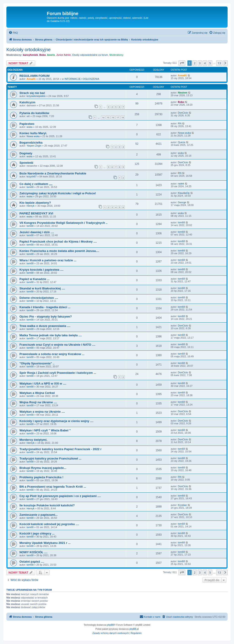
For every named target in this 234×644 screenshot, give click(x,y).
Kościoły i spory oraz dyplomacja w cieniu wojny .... (56, 421)
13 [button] (219, 63)
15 (108, 117)
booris (51, 55)
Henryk (31, 206)
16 (113, 117)
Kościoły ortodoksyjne (28, 50)
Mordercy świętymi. (33, 440)
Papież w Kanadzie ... (35, 279)
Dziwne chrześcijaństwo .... (39, 298)
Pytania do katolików (34, 113)
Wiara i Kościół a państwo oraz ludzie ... (48, 260)
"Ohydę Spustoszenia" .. (37, 363)
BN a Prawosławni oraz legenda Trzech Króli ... (53, 487)
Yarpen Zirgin (34, 146)
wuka (29, 127)
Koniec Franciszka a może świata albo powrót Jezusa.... (59, 251)
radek (181, 184)
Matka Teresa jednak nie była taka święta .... (51, 335)
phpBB (111, 625)
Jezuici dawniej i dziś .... (37, 232)
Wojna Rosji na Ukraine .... (38, 402)
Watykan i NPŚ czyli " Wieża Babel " (45, 430)
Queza (181, 142)
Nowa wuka (33, 136)
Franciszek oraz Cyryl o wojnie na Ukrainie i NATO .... (57, 345)
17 (118, 117)
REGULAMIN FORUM (35, 76)
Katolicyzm (27, 102)
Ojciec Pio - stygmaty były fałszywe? (46, 317)
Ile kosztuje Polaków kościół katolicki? (47, 505)
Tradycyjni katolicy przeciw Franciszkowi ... (50, 458)
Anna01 (31, 79)
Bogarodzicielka (31, 143)
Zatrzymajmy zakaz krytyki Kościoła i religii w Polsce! (58, 193)
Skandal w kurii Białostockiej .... (42, 288)
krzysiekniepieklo (36, 96)
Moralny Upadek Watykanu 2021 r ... (45, 543)
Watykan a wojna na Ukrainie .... (42, 412)
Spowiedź (26, 163)
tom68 (30, 187)
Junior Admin (64, 55)
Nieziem (183, 93)
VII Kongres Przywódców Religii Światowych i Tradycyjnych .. (63, 223)
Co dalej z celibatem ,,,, (36, 184)
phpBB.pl (134, 629)
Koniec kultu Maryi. (33, 133)
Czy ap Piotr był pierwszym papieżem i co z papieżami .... (60, 496)
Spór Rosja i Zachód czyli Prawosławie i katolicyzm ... (58, 373)
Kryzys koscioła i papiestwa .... (41, 270)
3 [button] (200, 63)
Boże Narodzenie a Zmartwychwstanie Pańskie (53, 173)
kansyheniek (30, 55)
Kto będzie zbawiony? (35, 203)
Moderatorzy (116, 55)
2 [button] (195, 63)
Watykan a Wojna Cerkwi (37, 393)
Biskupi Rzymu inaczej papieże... (43, 468)
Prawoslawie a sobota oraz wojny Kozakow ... (52, 354)
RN (180, 123)
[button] (182, 63)
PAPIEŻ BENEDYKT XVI (36, 213)
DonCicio (183, 113)
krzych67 (32, 176)
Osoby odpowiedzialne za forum (90, 55)
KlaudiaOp (184, 193)
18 (123, 117)
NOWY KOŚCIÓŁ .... (33, 552)
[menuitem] (13, 33)
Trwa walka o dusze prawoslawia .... (45, 326)
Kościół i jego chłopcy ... (37, 533)
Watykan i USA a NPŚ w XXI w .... (43, 383)
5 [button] (210, 63)
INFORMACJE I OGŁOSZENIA (82, 79)
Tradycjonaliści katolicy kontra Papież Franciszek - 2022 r (60, 449)
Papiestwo (27, 124)
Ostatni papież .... (32, 562)
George (182, 202)
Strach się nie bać (32, 93)
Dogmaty (26, 153)
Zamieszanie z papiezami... (39, 515)
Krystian (182, 505)
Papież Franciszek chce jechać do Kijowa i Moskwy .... (58, 242)
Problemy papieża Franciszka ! (41, 477)
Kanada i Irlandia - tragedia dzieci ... (45, 307)
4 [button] (205, 63)
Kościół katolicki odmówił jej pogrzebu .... (49, 524)
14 (103, 117)
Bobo (43, 55)
